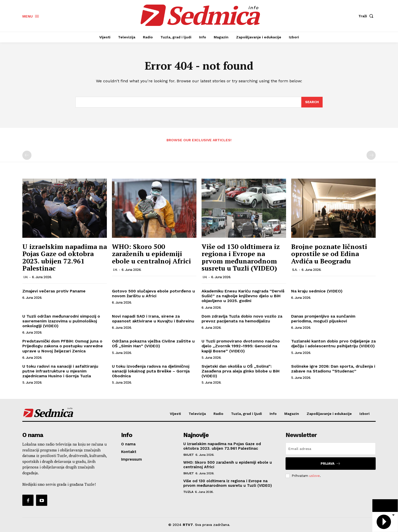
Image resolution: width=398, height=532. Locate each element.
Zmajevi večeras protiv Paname (54, 291)
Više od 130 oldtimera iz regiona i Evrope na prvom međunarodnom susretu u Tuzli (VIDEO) (241, 257)
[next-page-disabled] (371, 155)
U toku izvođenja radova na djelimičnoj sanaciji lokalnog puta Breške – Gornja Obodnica (151, 371)
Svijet (189, 455)
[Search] (312, 102)
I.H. (26, 277)
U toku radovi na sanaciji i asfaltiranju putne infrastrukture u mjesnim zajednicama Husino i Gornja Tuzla (60, 371)
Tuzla (188, 492)
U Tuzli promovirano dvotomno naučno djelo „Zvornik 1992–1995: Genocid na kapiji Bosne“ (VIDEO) (241, 346)
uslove (314, 476)
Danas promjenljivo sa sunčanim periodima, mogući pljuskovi (323, 319)
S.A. (295, 270)
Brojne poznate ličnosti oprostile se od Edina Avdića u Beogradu (329, 254)
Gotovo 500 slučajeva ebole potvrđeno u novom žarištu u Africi (153, 293)
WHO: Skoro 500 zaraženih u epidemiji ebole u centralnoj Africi (151, 254)
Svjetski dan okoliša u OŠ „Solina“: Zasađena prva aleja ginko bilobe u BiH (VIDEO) (241, 371)
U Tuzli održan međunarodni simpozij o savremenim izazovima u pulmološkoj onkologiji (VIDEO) (61, 321)
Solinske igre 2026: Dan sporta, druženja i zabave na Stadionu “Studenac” (333, 369)
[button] (367, 16)
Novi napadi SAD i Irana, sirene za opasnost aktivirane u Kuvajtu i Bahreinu (153, 319)
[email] (331, 449)
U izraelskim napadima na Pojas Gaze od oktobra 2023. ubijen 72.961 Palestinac (65, 257)
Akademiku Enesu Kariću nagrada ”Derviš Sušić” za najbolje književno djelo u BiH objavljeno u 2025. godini (243, 296)
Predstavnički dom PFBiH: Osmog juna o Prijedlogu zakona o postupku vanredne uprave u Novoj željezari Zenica (63, 346)
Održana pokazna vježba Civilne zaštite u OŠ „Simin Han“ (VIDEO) (153, 343)
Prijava (331, 464)
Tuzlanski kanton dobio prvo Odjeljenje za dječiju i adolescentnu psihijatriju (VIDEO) (333, 343)
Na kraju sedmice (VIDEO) (317, 291)
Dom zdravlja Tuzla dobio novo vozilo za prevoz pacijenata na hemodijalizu (242, 319)
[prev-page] (27, 155)
